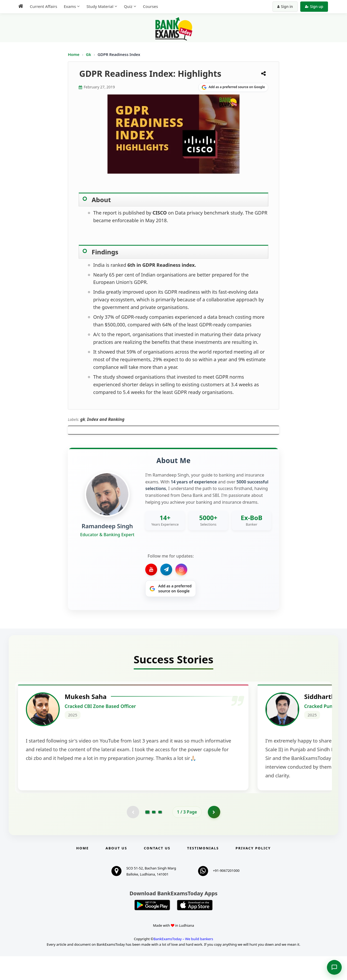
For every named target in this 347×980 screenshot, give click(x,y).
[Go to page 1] (147, 835)
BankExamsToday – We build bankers (183, 963)
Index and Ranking (106, 419)
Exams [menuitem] (70, 6)
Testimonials (203, 872)
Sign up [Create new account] (314, 6)
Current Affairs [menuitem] (43, 6)
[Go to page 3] (160, 835)
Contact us (157, 872)
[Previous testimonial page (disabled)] (133, 835)
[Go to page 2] (154, 835)
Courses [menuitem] (150, 6)
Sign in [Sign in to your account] (285, 6)
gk (83, 419)
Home (74, 54)
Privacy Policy (253, 872)
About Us (116, 872)
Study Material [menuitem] (100, 6)
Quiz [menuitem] (128, 6)
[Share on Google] (233, 87)
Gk (88, 54)
